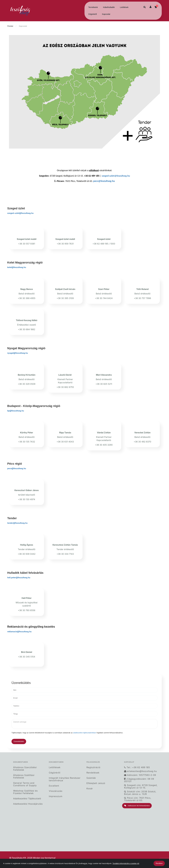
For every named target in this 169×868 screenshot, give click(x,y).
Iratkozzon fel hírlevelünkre (137, 806)
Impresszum (56, 796)
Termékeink (93, 7)
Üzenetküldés (19, 741)
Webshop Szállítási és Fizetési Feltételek (25, 792)
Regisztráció (93, 767)
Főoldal (10, 26)
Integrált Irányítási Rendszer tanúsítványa (65, 779)
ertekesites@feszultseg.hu (140, 771)
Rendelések (93, 773)
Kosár (90, 789)
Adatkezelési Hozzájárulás (28, 804)
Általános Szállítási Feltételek (24, 776)
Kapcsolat (106, 14)
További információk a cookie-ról (126, 863)
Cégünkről (93, 14)
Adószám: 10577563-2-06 (140, 775)
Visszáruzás (56, 791)
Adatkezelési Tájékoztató (27, 799)
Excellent (54, 786)
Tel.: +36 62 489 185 (137, 767)
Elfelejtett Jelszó (96, 783)
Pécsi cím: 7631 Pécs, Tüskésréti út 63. (138, 799)
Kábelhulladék (109, 7)
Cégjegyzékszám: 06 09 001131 (139, 780)
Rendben (159, 863)
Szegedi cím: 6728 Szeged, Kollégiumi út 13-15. (141, 787)
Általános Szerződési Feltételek (25, 769)
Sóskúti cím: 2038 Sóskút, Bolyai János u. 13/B (140, 793)
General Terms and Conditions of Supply (25, 784)
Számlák (91, 778)
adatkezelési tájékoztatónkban (85, 733)
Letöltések (124, 7)
